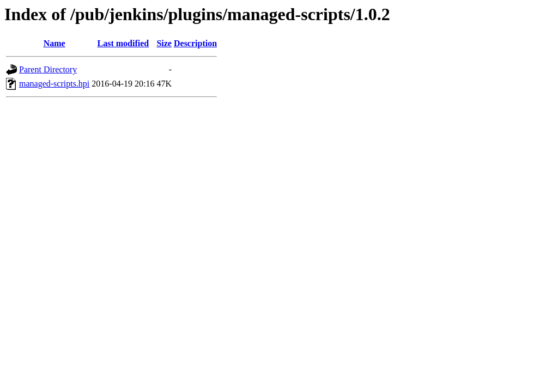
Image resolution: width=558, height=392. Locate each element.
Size (164, 43)
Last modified (123, 43)
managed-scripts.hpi (54, 84)
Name (54, 43)
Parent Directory (48, 69)
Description (195, 43)
